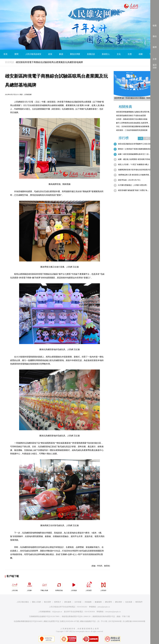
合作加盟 (78, 602)
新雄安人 (106, 54)
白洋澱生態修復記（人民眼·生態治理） (133, 185)
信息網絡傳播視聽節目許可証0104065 (28, 621)
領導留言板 (59, 586)
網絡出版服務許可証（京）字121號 (94, 621)
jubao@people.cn (104, 607)
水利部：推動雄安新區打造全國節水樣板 (132, 119)
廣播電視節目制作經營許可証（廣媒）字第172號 (111, 616)
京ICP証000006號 (115, 621)
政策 (50, 54)
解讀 (61, 54)
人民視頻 (74, 586)
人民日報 (15, 586)
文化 (119, 54)
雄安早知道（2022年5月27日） (130, 180)
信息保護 (129, 602)
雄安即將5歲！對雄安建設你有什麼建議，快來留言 (134, 98)
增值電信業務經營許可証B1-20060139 (76, 616)
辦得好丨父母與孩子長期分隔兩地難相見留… (135, 149)
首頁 (5, 54)
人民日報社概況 (23, 602)
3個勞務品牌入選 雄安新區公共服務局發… (134, 175)
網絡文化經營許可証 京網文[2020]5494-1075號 (61, 621)
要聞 (16, 54)
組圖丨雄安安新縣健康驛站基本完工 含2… (134, 154)
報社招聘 (47, 602)
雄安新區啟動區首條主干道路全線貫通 (131, 116)
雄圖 (141, 54)
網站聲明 (108, 602)
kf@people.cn (57, 612)
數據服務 (98, 602)
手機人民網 (44, 586)
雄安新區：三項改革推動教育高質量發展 (132, 130)
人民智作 (103, 586)
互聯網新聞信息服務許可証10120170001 (44, 616)
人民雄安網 (28, 95)
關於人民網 (36, 602)
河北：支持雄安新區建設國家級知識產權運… (134, 127)
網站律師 (119, 602)
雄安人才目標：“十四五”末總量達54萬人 (134, 165)
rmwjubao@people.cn (113, 612)
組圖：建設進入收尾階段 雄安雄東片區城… (135, 159)
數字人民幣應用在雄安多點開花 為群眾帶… (133, 123)
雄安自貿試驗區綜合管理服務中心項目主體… (135, 144)
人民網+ (29, 586)
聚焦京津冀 (75, 54)
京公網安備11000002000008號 (134, 621)
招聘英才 (58, 602)
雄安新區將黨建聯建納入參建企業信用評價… (134, 112)
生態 (130, 54)
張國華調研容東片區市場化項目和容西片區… (135, 170)
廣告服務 (68, 602)
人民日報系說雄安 (33, 54)
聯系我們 (139, 602)
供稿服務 (88, 602)
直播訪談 (91, 54)
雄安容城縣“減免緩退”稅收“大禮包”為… (133, 190)
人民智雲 (89, 586)
